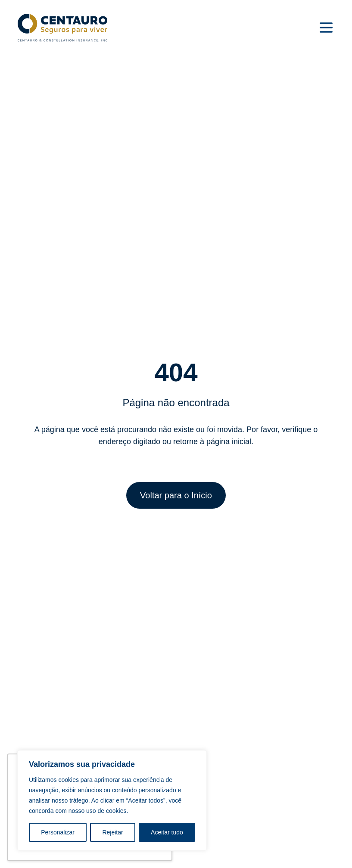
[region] (112, 800)
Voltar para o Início (176, 495)
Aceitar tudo (167, 832)
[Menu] (326, 28)
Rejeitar (112, 832)
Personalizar (58, 832)
